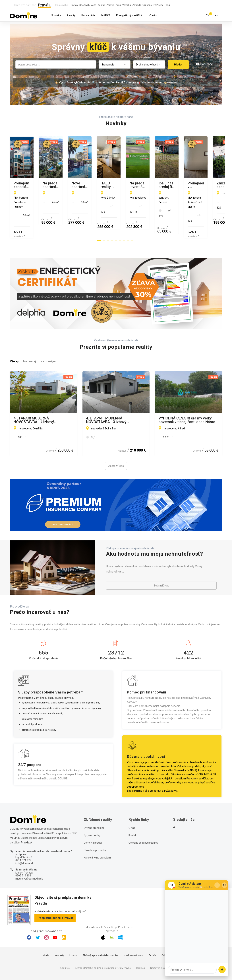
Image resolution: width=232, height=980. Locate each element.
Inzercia (73, 938)
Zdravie (110, 5)
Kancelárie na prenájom (97, 840)
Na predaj (30, 344)
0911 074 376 (23, 843)
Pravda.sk (192, 761)
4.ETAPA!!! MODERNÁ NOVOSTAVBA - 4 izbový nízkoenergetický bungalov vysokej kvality (42, 402)
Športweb (85, 5)
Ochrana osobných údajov (143, 825)
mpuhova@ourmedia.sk (29, 861)
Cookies (140, 951)
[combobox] (56, 64)
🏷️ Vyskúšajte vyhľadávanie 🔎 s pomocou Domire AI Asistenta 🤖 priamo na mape (108, 83)
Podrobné (204, 64)
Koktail (101, 5)
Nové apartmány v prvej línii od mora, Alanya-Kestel (184, 185)
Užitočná (147, 5)
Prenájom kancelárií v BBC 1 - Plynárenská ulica (37, 185)
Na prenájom (49, 344)
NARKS (106, 15)
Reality (71, 15)
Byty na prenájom (94, 810)
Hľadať (178, 65)
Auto (94, 5)
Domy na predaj (93, 825)
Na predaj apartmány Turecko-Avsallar (111, 185)
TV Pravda (158, 5)
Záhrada (137, 5)
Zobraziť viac (116, 448)
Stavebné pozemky (95, 833)
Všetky (14, 344)
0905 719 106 (23, 858)
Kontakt (133, 818)
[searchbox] (56, 64)
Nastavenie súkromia (161, 951)
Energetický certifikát (130, 15)
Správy (74, 5)
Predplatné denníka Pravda (55, 900)
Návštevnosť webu (134, 938)
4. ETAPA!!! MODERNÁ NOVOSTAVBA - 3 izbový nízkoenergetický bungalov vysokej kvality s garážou (115, 402)
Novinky (56, 15)
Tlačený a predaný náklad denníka (101, 938)
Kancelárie (88, 15)
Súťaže (152, 938)
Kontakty (59, 938)
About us (65, 951)
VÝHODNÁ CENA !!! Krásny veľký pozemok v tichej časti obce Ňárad (187, 402)
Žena (118, 5)
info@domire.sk (24, 846)
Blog (167, 5)
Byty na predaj (92, 818)
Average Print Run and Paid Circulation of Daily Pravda (103, 951)
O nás (153, 15)
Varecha (127, 5)
